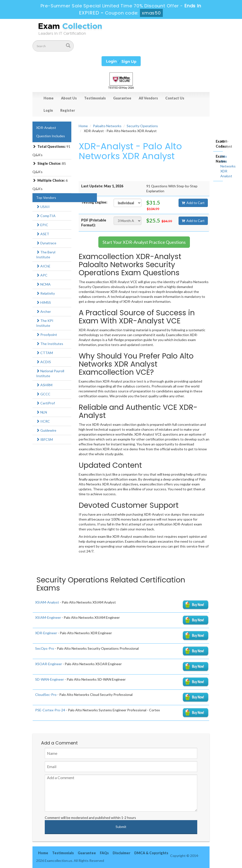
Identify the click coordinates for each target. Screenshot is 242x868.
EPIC (42, 225)
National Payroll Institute (50, 373)
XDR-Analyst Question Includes (51, 132)
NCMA (43, 284)
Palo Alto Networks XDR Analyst (228, 166)
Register (68, 110)
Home (49, 98)
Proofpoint (47, 335)
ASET (43, 234)
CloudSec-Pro (46, 695)
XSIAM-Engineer (48, 617)
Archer (44, 311)
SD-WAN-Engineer (50, 679)
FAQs (104, 853)
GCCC (43, 394)
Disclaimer (121, 853)
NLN (42, 412)
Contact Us (175, 98)
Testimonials (95, 98)
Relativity (45, 293)
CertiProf (45, 403)
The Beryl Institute (46, 255)
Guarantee (122, 98)
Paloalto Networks (107, 126)
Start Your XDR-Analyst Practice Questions (144, 242)
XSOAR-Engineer (49, 664)
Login (48, 110)
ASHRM (44, 385)
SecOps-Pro (45, 648)
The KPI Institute (45, 323)
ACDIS (44, 362)
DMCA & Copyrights (151, 853)
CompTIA (46, 216)
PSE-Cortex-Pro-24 (50, 710)
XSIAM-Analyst (47, 602)
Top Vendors (46, 198)
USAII (43, 207)
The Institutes (50, 344)
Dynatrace (46, 243)
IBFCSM (45, 439)
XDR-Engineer (46, 633)
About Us (69, 98)
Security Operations (142, 126)
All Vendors (148, 98)
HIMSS (44, 302)
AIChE (43, 266)
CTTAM (45, 353)
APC (42, 275)
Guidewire (46, 430)
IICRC (43, 421)
